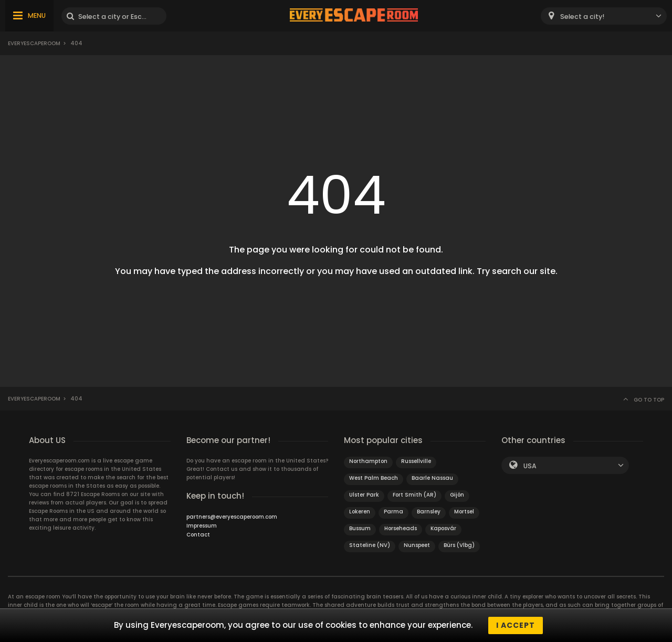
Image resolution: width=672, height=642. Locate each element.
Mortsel (464, 512)
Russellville (416, 461)
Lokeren (360, 512)
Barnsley (429, 512)
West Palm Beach (374, 478)
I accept (516, 625)
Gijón (457, 495)
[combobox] (604, 16)
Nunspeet (417, 545)
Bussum (360, 528)
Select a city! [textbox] (582, 17)
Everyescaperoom (34, 43)
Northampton (368, 461)
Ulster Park (364, 495)
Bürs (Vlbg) (459, 545)
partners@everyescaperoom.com (232, 517)
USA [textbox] (530, 466)
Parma (393, 512)
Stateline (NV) (370, 545)
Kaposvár (443, 528)
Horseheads (401, 528)
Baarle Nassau (432, 478)
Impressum (202, 526)
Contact (198, 535)
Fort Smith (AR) (414, 495)
